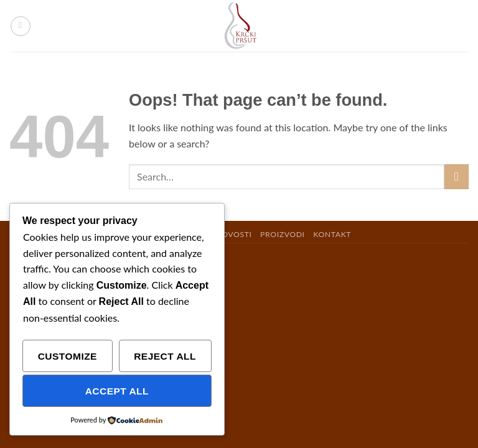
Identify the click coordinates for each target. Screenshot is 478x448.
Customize (68, 356)
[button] (21, 26)
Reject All (165, 356)
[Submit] (457, 176)
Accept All (117, 391)
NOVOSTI (233, 234)
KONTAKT (332, 234)
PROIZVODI (283, 234)
